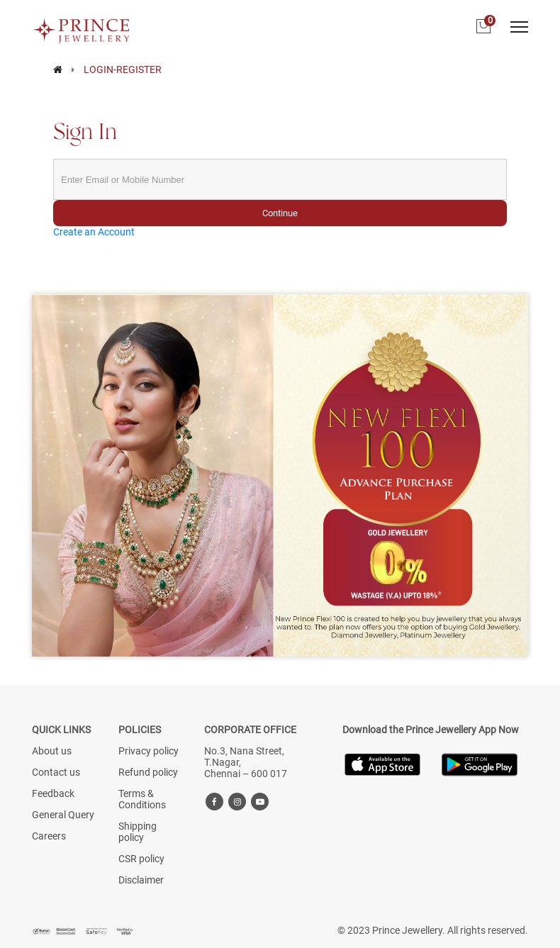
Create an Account (94, 232)
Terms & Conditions (142, 799)
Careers (49, 836)
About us (52, 751)
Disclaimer (141, 880)
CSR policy (141, 859)
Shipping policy (138, 832)
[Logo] (82, 26)
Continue (280, 213)
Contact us (56, 772)
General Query (63, 815)
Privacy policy (149, 751)
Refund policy (148, 772)
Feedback (53, 793)
